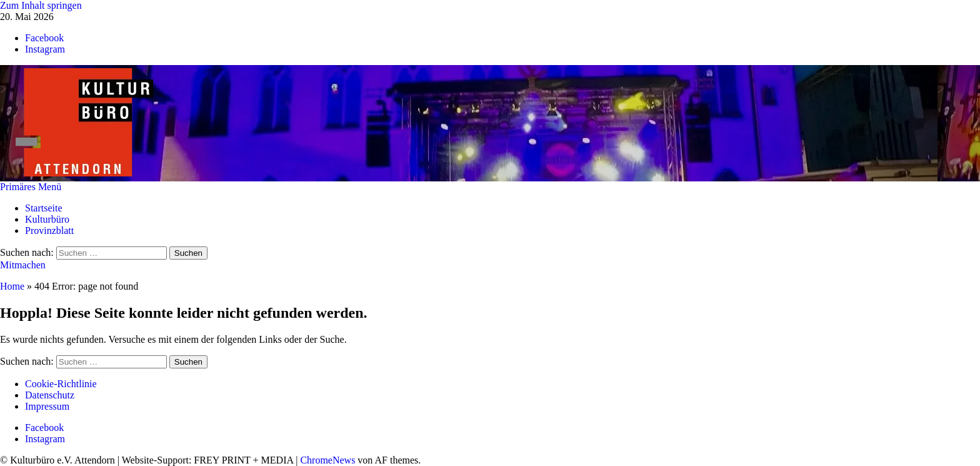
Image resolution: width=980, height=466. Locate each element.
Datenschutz (50, 395)
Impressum (47, 406)
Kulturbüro (47, 219)
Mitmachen (23, 265)
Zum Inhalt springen (41, 5)
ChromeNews (327, 460)
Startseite (44, 208)
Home (12, 286)
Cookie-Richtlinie (61, 384)
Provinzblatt (49, 230)
